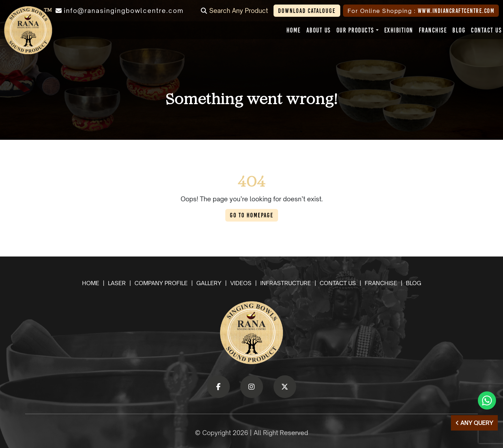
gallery (209, 283)
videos (241, 283)
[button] (355, 30)
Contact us (338, 283)
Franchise (381, 283)
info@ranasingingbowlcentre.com (124, 10)
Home (91, 283)
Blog (414, 283)
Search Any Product (234, 10)
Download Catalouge (307, 11)
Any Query (474, 423)
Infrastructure (286, 283)
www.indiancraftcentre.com (456, 11)
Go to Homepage (252, 215)
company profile (161, 283)
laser (117, 283)
